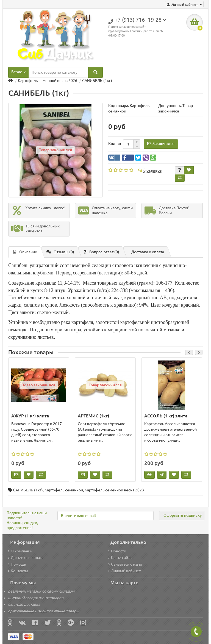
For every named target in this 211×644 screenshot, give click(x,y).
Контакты (18, 571)
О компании (20, 551)
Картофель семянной (64, 490)
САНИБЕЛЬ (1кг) (28, 490)
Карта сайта (120, 558)
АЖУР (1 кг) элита (30, 416)
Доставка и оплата (148, 252)
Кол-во (115, 144)
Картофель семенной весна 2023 (114, 490)
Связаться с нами (125, 564)
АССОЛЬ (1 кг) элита (166, 416)
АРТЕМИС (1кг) (93, 416)
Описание (25, 252)
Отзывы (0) (60, 252)
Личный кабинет (124, 571)
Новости (117, 551)
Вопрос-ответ (101, 252)
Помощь (17, 564)
